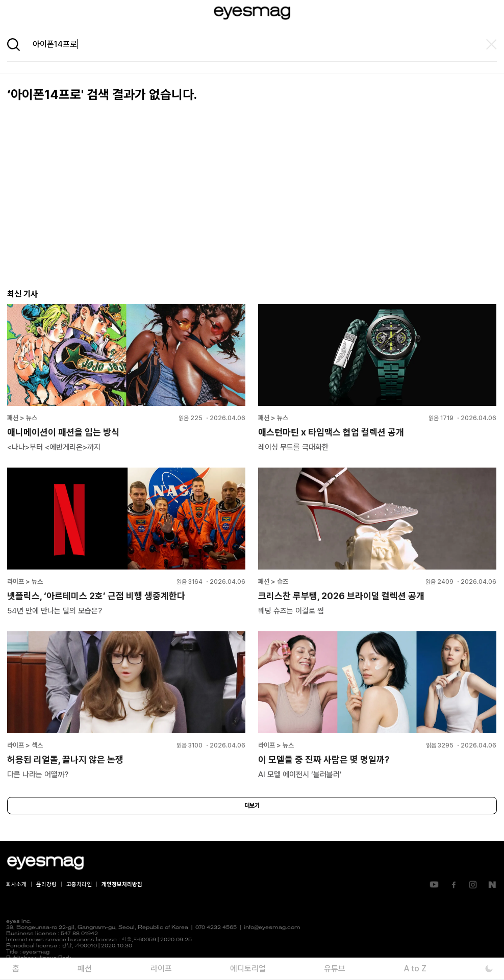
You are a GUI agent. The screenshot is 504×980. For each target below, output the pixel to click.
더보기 (252, 806)
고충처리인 (79, 884)
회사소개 (16, 884)
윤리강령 (46, 884)
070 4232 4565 (216, 928)
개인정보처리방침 (122, 884)
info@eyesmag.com (272, 928)
